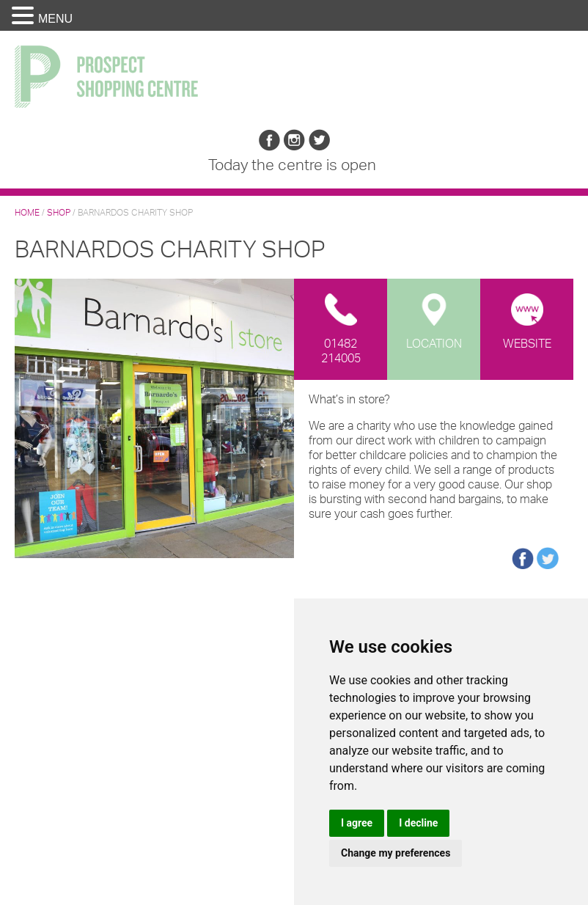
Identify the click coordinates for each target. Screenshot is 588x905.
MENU (55, 19)
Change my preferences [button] (396, 853)
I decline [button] (418, 823)
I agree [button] (357, 823)
